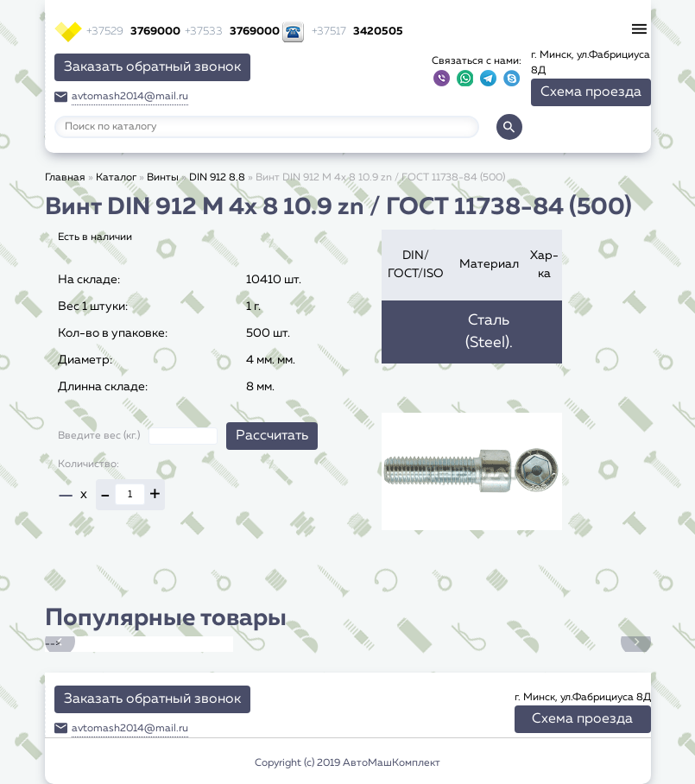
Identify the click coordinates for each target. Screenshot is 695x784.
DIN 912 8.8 (217, 178)
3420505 (357, 32)
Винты (163, 178)
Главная (65, 178)
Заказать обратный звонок (152, 67)
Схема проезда (591, 92)
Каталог (116, 178)
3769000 (133, 32)
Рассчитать (272, 436)
